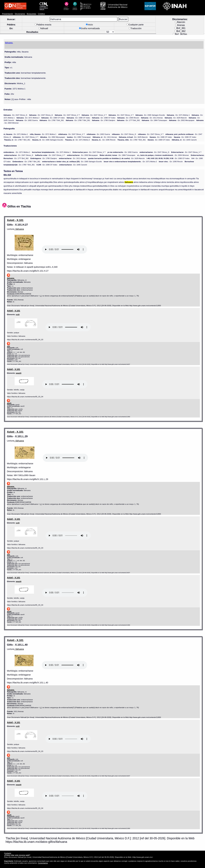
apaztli (19, 373)
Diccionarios (20, 14)
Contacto (8, 853)
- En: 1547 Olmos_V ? (67, 115)
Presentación (8, 14)
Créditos (41, 14)
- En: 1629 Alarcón (176, 118)
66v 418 (7, 175)
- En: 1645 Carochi (184, 140)
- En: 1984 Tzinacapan (154, 120)
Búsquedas (31, 14)
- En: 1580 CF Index (53, 118)
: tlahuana (19, 229)
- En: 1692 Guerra (27, 120)
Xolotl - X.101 (15, 220)
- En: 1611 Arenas (152, 118)
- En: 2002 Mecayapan (182, 120)
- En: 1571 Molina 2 (28, 118)
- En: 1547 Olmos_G (15, 115)
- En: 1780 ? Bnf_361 (52, 120)
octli (18, 314)
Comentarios (43, 863)
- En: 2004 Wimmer (163, 155)
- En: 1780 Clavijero (104, 120)
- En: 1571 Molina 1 (178, 115)
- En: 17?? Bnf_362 (128, 120)
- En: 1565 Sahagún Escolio (150, 115)
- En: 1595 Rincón (128, 118)
